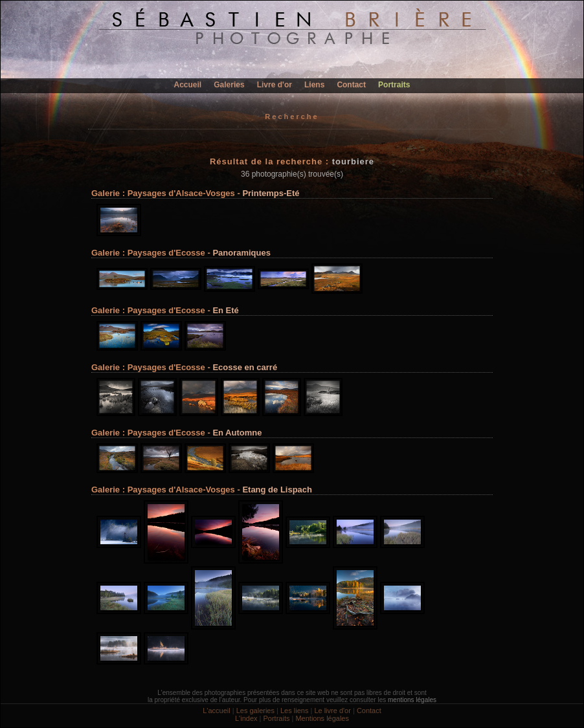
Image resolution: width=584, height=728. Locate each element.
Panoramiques (241, 253)
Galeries (229, 85)
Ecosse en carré (245, 367)
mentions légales (412, 700)
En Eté (225, 310)
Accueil (188, 85)
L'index (246, 718)
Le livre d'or (332, 711)
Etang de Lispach (277, 490)
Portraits (394, 85)
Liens (314, 85)
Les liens (294, 711)
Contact (351, 85)
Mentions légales (322, 718)
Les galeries (255, 711)
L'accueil (216, 711)
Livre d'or (275, 85)
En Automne (237, 433)
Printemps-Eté (271, 193)
